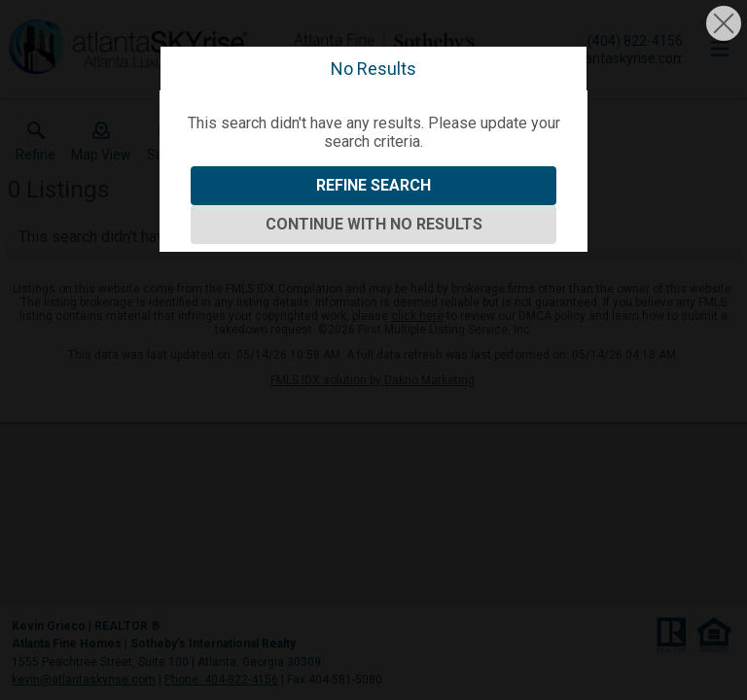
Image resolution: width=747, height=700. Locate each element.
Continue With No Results (374, 224)
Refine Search (373, 185)
